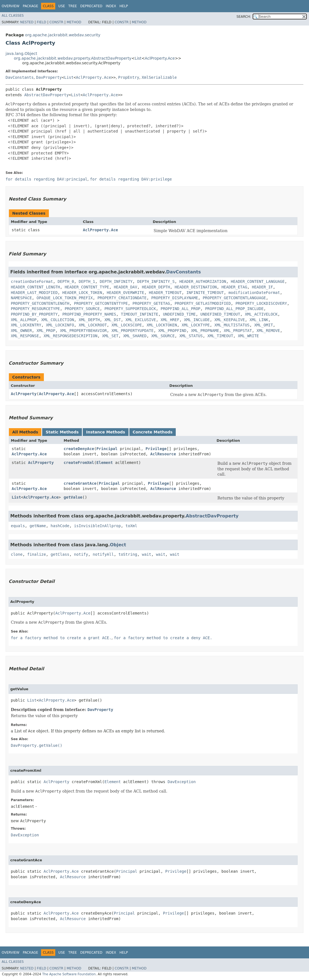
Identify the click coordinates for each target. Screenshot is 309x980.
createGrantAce (80, 483)
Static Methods (62, 432)
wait (147, 554)
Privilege (156, 449)
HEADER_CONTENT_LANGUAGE (258, 281)
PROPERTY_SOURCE (82, 309)
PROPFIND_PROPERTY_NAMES (89, 314)
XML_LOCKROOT (93, 325)
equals (18, 526)
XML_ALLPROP (24, 320)
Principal (107, 449)
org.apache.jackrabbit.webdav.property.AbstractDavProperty (73, 58)
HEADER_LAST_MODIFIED (34, 293)
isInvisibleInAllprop (98, 526)
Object (118, 545)
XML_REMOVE (268, 331)
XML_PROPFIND (172, 331)
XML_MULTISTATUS (232, 325)
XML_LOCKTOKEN (162, 325)
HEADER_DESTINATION (196, 287)
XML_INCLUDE (197, 320)
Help (124, 6)
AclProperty (24, 394)
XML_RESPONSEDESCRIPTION (71, 336)
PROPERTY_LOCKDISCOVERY (261, 303)
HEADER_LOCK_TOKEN (82, 293)
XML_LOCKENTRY (26, 325)
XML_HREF (170, 320)
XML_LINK (259, 320)
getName (38, 526)
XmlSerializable (159, 77)
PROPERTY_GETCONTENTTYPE (101, 303)
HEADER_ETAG (234, 287)
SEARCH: (244, 17)
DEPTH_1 (87, 281)
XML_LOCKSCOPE (127, 325)
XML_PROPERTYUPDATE (132, 331)
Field (41, 22)
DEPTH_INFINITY (116, 281)
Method (74, 22)
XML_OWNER (21, 331)
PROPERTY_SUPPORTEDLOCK (130, 309)
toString (128, 554)
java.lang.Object (21, 54)
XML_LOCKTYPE (196, 325)
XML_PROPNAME (205, 331)
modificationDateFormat (254, 293)
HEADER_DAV (125, 287)
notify (81, 554)
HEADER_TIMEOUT (165, 293)
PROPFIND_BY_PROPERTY (34, 314)
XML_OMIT (264, 325)
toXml (131, 526)
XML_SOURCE (163, 336)
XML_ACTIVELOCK (261, 314)
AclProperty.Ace (160, 58)
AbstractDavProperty (46, 95)
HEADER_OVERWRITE (126, 293)
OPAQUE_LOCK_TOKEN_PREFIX (65, 298)
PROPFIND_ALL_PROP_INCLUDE (234, 309)
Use (62, 6)
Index (111, 6)
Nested (27, 22)
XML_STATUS (191, 336)
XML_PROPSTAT (238, 331)
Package (30, 6)
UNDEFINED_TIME (179, 314)
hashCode (60, 526)
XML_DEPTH (89, 320)
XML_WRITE (248, 336)
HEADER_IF (262, 287)
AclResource (163, 454)
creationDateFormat (32, 281)
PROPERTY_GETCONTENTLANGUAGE (234, 298)
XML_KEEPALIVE (230, 320)
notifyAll (103, 554)
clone (17, 554)
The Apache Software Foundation (69, 974)
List (138, 58)
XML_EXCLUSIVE (141, 320)
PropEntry (129, 77)
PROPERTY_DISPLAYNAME (175, 298)
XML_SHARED (135, 336)
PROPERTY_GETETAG (151, 303)
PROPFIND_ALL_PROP (180, 309)
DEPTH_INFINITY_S (156, 281)
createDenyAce (79, 449)
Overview (11, 6)
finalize (37, 554)
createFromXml (79, 463)
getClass (60, 554)
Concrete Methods (153, 432)
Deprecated (91, 6)
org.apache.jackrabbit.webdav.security (63, 35)
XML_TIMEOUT (220, 336)
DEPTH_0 (66, 281)
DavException (182, 782)
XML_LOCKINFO (60, 325)
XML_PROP (46, 331)
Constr (56, 22)
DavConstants (20, 77)
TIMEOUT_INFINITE (140, 314)
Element (105, 463)
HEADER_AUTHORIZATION (203, 281)
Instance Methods (105, 432)
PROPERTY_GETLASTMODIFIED (203, 303)
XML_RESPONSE (25, 336)
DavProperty (49, 77)
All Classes (13, 16)
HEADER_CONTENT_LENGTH (35, 287)
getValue (73, 497)
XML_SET (110, 336)
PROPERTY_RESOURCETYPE (35, 309)
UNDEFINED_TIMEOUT (220, 314)
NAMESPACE (21, 298)
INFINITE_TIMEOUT (205, 293)
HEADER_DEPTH (156, 287)
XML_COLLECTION (58, 320)
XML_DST (113, 320)
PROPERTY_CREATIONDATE (122, 298)
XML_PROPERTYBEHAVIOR (83, 331)
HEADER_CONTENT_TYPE (87, 287)
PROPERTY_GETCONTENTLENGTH (40, 303)
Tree (73, 6)
